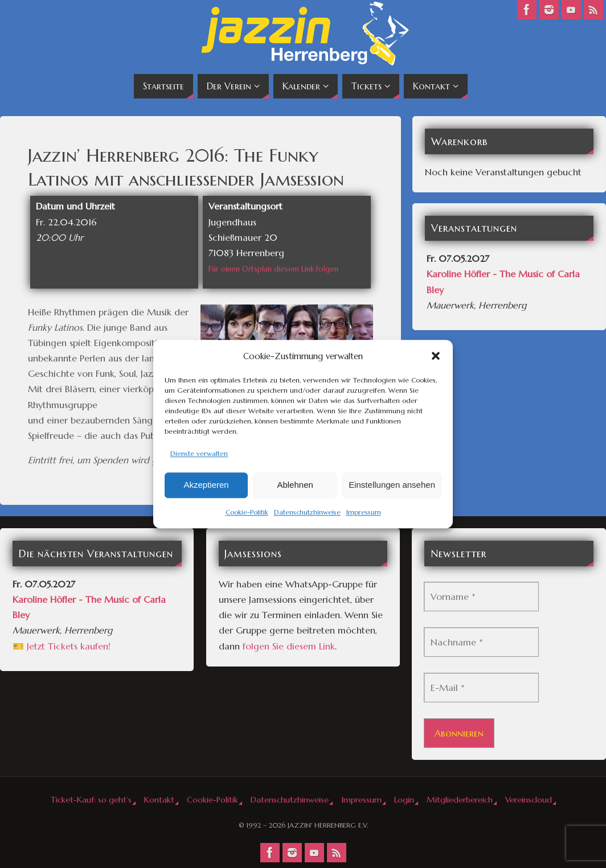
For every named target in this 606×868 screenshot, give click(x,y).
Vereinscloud (529, 800)
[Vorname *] (481, 597)
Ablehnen (295, 485)
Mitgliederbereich (460, 800)
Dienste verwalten (199, 453)
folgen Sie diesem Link (289, 646)
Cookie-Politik (247, 512)
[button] (436, 356)
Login (404, 800)
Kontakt (159, 800)
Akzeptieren (206, 485)
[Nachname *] (481, 642)
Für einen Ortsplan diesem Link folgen (273, 269)
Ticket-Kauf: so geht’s (91, 800)
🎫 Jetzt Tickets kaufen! (62, 646)
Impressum (364, 512)
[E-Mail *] (481, 688)
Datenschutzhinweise (307, 512)
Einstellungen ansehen (392, 485)
